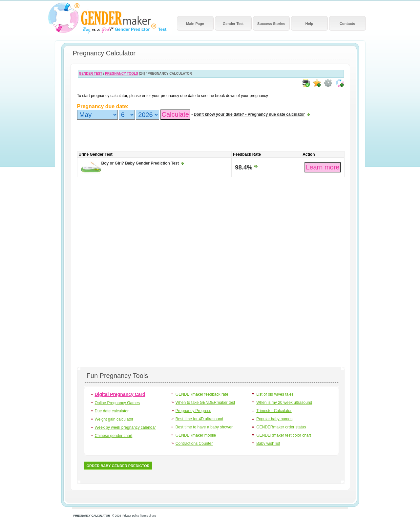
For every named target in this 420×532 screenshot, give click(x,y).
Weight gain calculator (114, 419)
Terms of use (148, 516)
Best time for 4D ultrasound (199, 419)
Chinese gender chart (114, 436)
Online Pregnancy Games (117, 403)
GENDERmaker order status (281, 427)
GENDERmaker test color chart (284, 435)
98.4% (244, 167)
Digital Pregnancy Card (120, 394)
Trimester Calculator (274, 411)
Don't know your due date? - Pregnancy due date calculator (249, 114)
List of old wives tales (275, 394)
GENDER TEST (91, 74)
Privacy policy (131, 516)
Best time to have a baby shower (204, 427)
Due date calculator (112, 411)
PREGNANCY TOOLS (122, 74)
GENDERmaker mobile (196, 435)
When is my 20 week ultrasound (284, 403)
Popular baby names (274, 419)
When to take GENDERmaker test (205, 403)
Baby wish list (268, 443)
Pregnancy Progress (193, 411)
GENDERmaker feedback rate (202, 394)
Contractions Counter (194, 443)
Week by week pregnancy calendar (126, 427)
